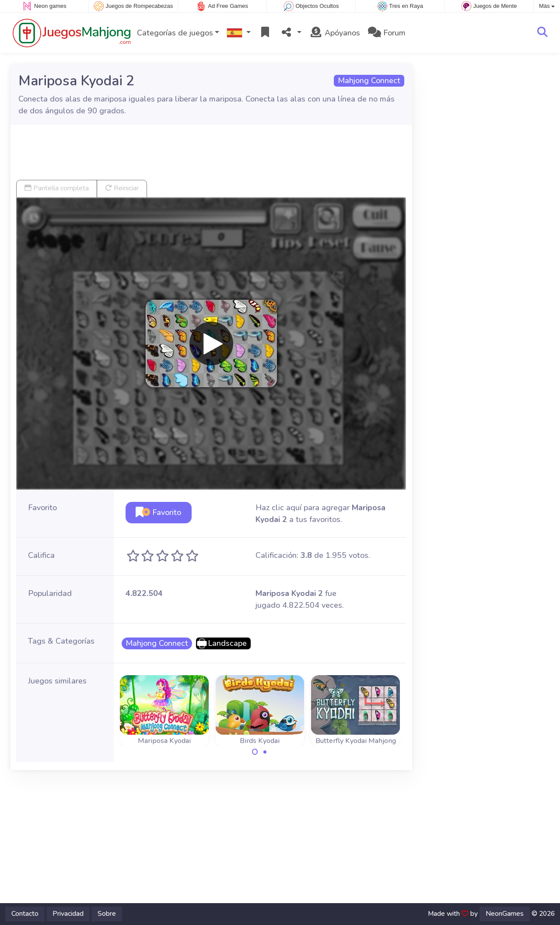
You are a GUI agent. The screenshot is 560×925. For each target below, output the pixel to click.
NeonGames (505, 914)
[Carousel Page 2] (265, 752)
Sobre (107, 914)
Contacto (25, 914)
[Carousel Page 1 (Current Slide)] (255, 752)
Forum (387, 33)
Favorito (158, 512)
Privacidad (68, 914)
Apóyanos (335, 33)
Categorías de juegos (175, 33)
